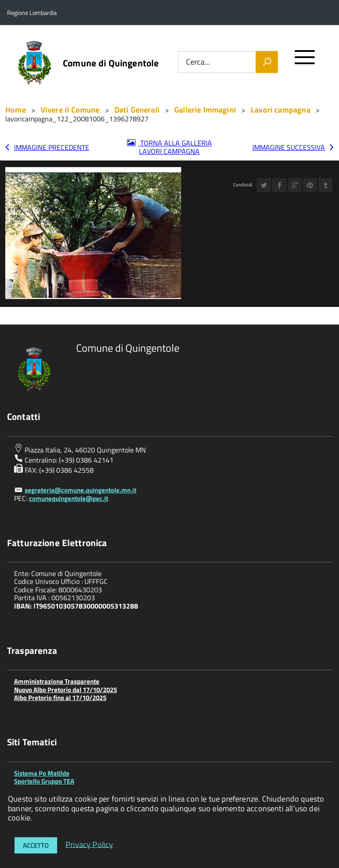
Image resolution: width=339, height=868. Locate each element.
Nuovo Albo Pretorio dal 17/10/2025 (66, 690)
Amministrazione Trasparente (57, 681)
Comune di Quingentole (111, 63)
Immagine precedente (52, 147)
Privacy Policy (89, 844)
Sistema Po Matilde (42, 773)
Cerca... (198, 62)
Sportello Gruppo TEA (44, 781)
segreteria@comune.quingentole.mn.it (80, 490)
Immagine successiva (289, 147)
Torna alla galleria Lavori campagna (175, 147)
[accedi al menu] (305, 61)
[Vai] (267, 62)
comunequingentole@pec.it (69, 498)
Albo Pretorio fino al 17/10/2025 (60, 698)
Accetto (36, 845)
